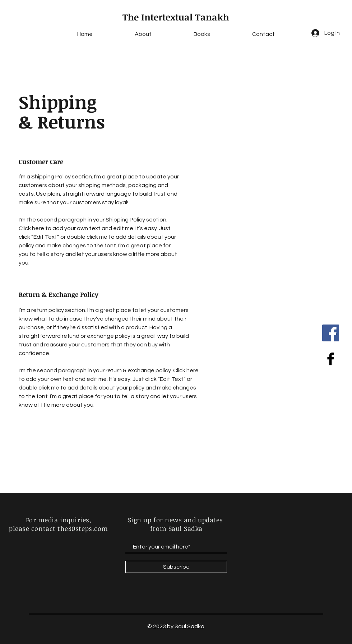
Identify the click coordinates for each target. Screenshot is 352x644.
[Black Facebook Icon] (331, 359)
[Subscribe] (176, 567)
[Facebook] (331, 333)
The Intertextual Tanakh (176, 17)
